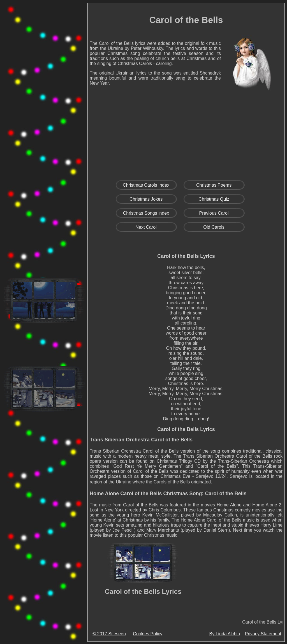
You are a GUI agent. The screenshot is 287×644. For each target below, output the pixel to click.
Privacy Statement (263, 634)
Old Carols (214, 227)
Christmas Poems (214, 185)
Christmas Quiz (214, 199)
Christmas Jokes (146, 199)
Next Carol (146, 227)
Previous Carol (214, 213)
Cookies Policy (148, 634)
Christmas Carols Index (146, 185)
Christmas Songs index (146, 213)
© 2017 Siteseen (109, 634)
